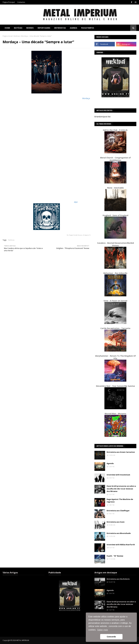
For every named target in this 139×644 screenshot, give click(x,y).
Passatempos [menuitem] (88, 28)
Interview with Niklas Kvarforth (121, 545)
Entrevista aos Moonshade (119, 533)
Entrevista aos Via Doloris (118, 579)
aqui (76, 202)
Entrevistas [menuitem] (60, 28)
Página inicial (8, 36)
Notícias (17, 36)
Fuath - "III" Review (115, 556)
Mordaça (86, 98)
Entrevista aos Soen (116, 522)
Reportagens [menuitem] (44, 28)
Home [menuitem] (7, 28)
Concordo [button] (111, 637)
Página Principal (9, 2)
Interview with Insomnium (118, 475)
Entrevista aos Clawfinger (118, 511)
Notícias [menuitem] (18, 28)
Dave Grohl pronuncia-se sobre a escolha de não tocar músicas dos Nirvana (121, 489)
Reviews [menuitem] (30, 28)
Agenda (110, 463)
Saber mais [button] (103, 630)
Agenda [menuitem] (73, 28)
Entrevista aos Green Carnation (121, 452)
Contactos (21, 2)
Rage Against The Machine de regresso (120, 501)
